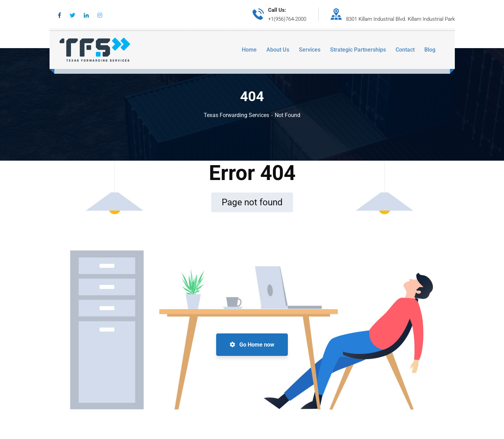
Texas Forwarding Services (236, 115)
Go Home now (252, 345)
